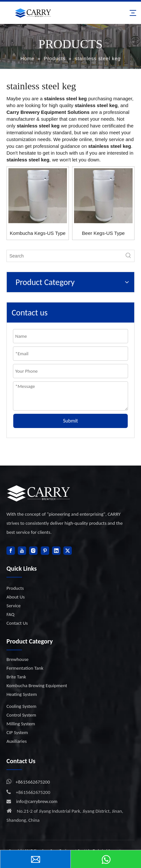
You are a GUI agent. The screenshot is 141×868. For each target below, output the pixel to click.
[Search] (65, 256)
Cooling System (21, 706)
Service (14, 606)
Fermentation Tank (25, 668)
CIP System (17, 732)
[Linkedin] (56, 551)
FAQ (11, 614)
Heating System (22, 694)
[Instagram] (33, 551)
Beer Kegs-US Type (103, 233)
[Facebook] (11, 551)
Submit (70, 421)
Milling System (21, 724)
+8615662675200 (33, 782)
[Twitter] (68, 551)
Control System (21, 715)
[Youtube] (22, 551)
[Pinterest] (45, 551)
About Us (16, 597)
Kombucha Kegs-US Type (38, 233)
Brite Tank (16, 677)
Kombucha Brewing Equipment (37, 686)
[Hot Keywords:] (128, 256)
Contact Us (17, 623)
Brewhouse (17, 659)
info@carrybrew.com (37, 801)
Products (15, 588)
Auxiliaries (17, 741)
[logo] (39, 493)
